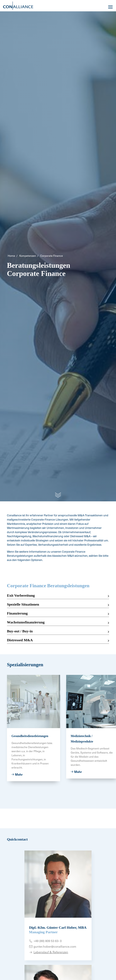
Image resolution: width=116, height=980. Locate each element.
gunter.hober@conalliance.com (55, 946)
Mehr (19, 774)
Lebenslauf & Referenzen (51, 952)
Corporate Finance (52, 256)
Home (11, 256)
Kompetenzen (28, 256)
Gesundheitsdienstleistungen (30, 736)
